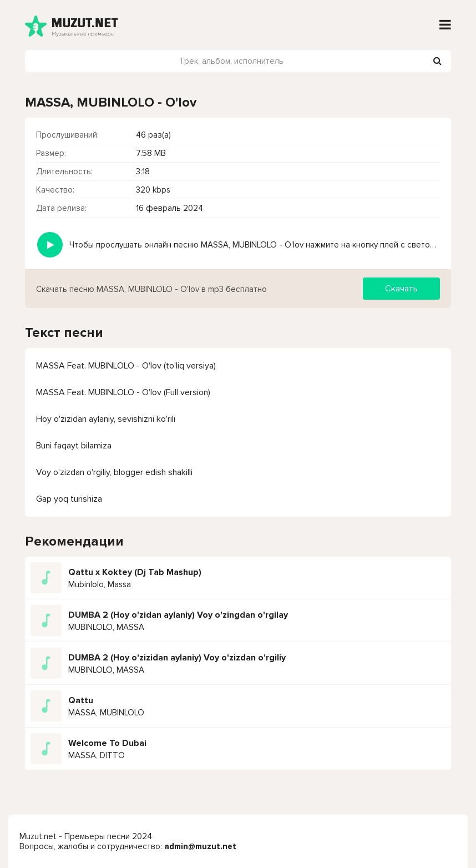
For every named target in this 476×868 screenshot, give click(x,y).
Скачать (401, 289)
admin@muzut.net (200, 846)
